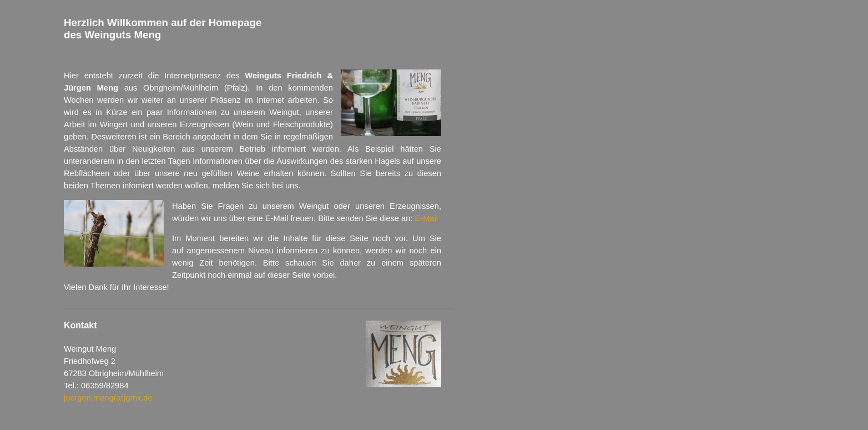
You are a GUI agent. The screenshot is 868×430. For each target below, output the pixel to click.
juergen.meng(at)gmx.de (108, 398)
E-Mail (427, 218)
